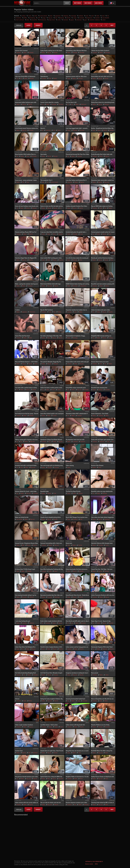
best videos (78, 3)
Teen (81, 260)
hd (108, 16)
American (48, 130)
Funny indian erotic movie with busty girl (77, 362)
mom (30, 16)
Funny (107, 545)
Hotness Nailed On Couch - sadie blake (26, 491)
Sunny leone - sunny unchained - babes (26, 180)
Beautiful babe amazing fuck (99, 388)
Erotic (53, 390)
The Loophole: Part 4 (46, 180)
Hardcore (83, 441)
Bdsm (54, 234)
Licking (111, 338)
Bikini (24, 286)
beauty (62, 18)
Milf (81, 519)
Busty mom (69, 543)
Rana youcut (95, 673)
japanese (58, 16)
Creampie (75, 441)
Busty (36, 364)
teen (51, 16)
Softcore (80, 493)
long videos (98, 3)
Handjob (79, 415)
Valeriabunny (44, 76)
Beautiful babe (45, 491)
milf (39, 18)
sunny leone (44, 16)
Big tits (100, 78)
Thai (79, 753)
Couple (55, 415)
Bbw (49, 338)
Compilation (83, 286)
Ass (43, 104)
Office (107, 415)
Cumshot (80, 156)
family (69, 18)
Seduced (31, 597)
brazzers (82, 18)
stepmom (90, 18)
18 (17, 78)
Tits (23, 182)
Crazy (81, 234)
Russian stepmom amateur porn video (76, 803)
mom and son (20, 20)
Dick (110, 234)
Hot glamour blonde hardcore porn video (26, 777)
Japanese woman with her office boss (76, 76)
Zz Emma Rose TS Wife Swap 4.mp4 (25, 569)
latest (28, 25)
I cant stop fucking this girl (23, 621)
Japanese (25, 312)
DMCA (96, 864)
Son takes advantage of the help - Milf (51, 336)
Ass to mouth (54, 182)
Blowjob (31, 52)
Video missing (70, 465)
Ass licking (19, 519)
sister (36, 16)
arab (92, 16)
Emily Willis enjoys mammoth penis (76, 388)
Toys (28, 182)
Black (31, 338)
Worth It (43, 128)
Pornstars (30, 286)
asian (104, 20)
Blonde (56, 52)
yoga (44, 18)
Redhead (35, 753)
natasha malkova (95, 20)
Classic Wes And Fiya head (22, 336)
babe (98, 16)
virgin (75, 18)
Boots (28, 156)
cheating (32, 18)
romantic (19, 18)
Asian (69, 78)
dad (56, 18)
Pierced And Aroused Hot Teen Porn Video (77, 154)
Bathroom (84, 104)
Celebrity (101, 415)
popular (19, 25)
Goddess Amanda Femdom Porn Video (76, 206)
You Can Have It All (71, 102)
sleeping (66, 16)
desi (28, 20)
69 (21, 78)
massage (74, 16)
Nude (74, 493)
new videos (88, 3)
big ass (50, 18)
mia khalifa (106, 18)
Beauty (107, 286)
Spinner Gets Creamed (21, 51)
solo (87, 16)
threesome (43, 20)
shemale (79, 20)
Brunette (82, 52)
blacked (66, 20)
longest (38, 25)
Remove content (89, 864)
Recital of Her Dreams (97, 465)
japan (72, 20)
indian (24, 16)
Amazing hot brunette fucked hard (75, 699)
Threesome (32, 312)
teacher (97, 18)
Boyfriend (107, 519)
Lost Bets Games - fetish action (49, 725)
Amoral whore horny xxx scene (100, 362)
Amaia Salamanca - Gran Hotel (100, 414)
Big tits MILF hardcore (47, 310)
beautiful (35, 20)
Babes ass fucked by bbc (22, 517)
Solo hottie (44, 154)
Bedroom (105, 649)
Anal (50, 78)
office (25, 18)
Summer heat (19, 751)
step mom (52, 20)
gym (86, 20)
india (59, 20)
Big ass (49, 52)
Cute (55, 493)
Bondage (108, 52)
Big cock (24, 130)
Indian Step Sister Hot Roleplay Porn (25, 647)
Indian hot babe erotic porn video (101, 310)
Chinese (17, 699)
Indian (59, 390)
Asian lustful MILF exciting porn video (51, 258)
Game (62, 727)
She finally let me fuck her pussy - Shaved (27, 414)
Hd (61, 208)
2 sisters (17, 310)
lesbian (81, 16)
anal (103, 16)
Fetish (56, 727)
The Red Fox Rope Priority (73, 491)
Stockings (57, 597)
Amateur (19, 52)
